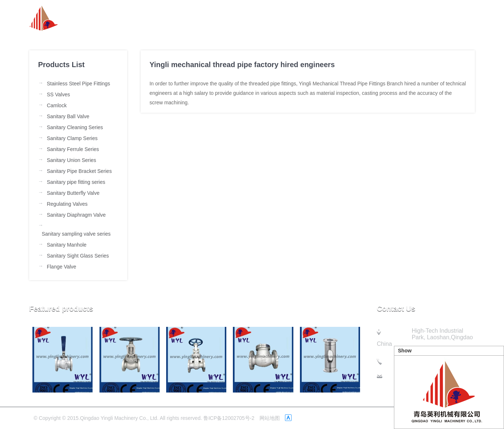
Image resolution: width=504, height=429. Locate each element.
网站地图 (270, 418)
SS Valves (58, 94)
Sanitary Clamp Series (72, 138)
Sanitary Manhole (67, 245)
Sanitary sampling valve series (76, 234)
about (256, 18)
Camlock (56, 105)
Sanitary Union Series (71, 160)
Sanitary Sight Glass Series (78, 256)
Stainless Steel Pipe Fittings (78, 84)
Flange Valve (61, 267)
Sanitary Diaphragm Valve (76, 215)
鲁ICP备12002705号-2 (229, 418)
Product (332, 18)
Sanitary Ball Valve (68, 116)
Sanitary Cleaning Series (75, 127)
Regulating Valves (67, 204)
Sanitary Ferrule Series (73, 149)
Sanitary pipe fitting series (76, 182)
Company (378, 18)
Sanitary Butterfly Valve (73, 193)
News (293, 18)
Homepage (212, 18)
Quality (422, 18)
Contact (464, 18)
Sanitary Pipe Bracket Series (79, 171)
